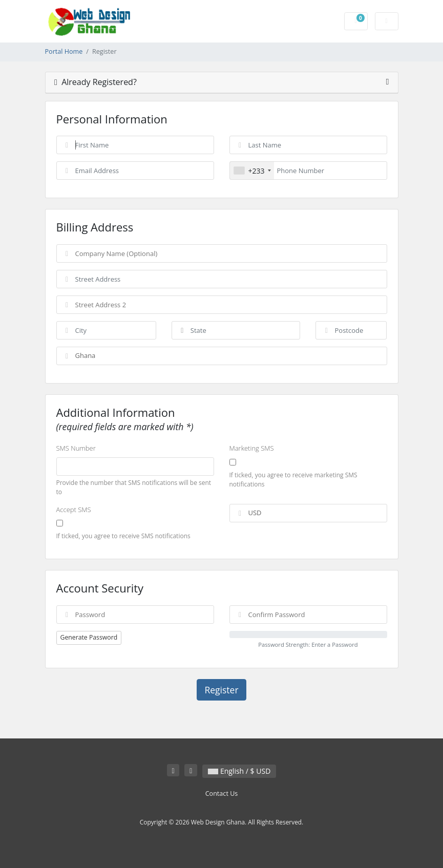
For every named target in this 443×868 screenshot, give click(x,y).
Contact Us (222, 793)
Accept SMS (74, 510)
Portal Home (64, 51)
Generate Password (89, 637)
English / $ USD (239, 771)
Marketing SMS (252, 448)
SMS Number (76, 448)
